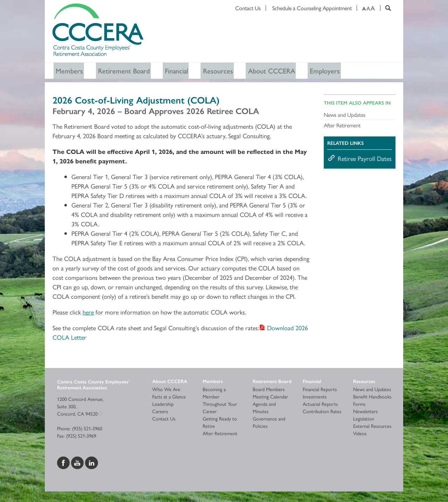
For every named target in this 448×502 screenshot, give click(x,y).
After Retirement (342, 126)
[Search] (386, 8)
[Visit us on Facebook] (64, 463)
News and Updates (345, 116)
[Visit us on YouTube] (78, 463)
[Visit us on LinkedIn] (92, 463)
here (88, 313)
